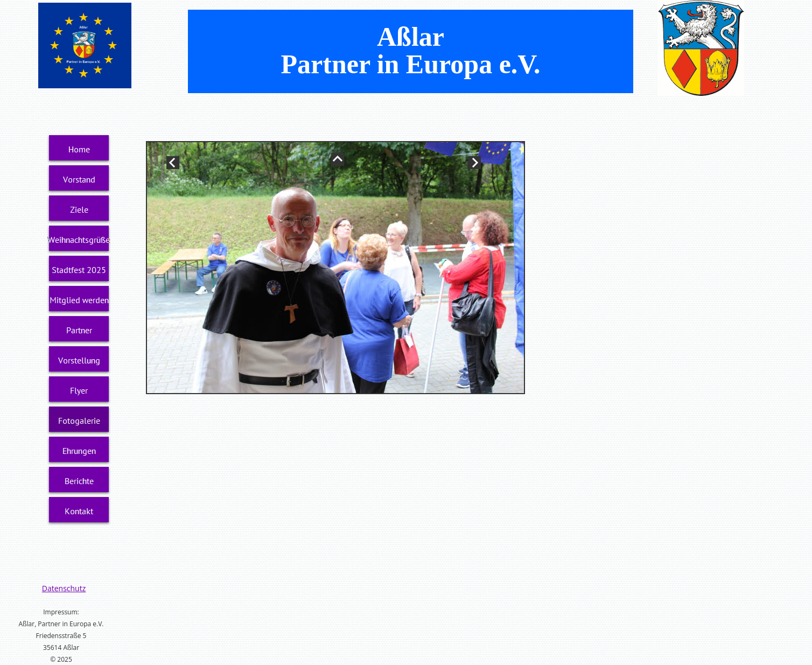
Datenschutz (64, 588)
